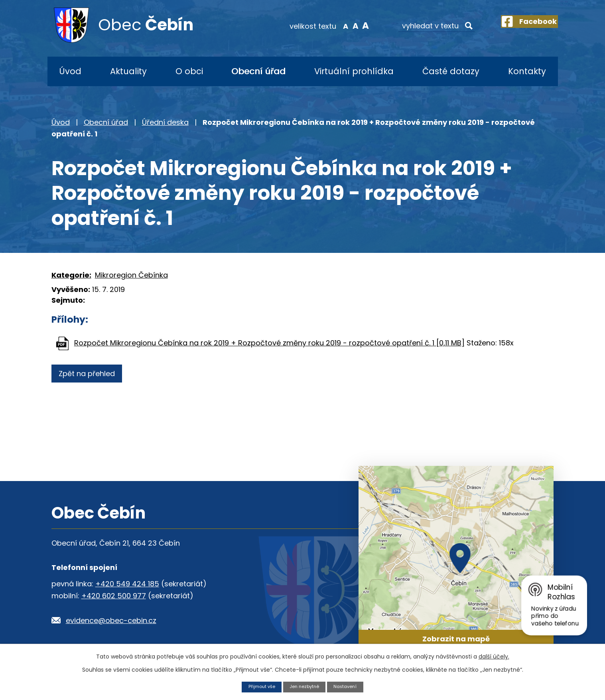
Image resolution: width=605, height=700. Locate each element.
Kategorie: (71, 275)
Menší (332, 26)
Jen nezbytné (305, 686)
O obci (189, 71)
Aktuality (128, 71)
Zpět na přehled (90, 374)
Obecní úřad (258, 71)
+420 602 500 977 (114, 596)
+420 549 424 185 (127, 584)
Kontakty (527, 71)
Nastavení (350, 686)
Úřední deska (165, 122)
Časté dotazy (451, 71)
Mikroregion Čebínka (131, 275)
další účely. (494, 656)
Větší (353, 26)
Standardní (343, 26)
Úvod (70, 71)
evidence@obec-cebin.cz (111, 620)
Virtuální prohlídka (354, 71)
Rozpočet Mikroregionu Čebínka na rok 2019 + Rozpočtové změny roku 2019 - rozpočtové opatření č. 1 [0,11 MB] (269, 343)
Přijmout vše (258, 686)
